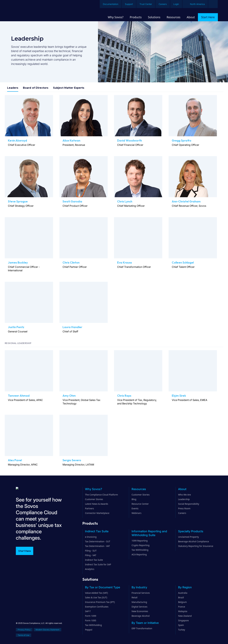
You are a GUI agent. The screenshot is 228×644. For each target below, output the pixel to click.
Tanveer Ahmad (19, 396)
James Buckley (18, 263)
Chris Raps (124, 396)
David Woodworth (130, 140)
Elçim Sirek (179, 396)
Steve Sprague (18, 201)
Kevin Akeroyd (17, 140)
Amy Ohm (69, 396)
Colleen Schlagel (183, 263)
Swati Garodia (72, 201)
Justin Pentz (16, 327)
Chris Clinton (71, 263)
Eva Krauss (125, 263)
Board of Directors (36, 88)
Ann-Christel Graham (186, 201)
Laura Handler (72, 327)
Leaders (13, 88)
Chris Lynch (125, 201)
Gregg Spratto (182, 140)
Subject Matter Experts (69, 88)
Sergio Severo (72, 460)
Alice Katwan (71, 140)
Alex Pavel (15, 460)
